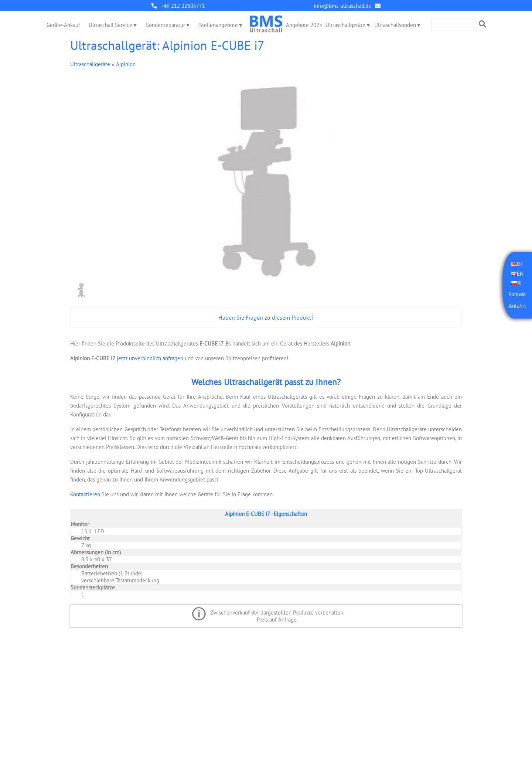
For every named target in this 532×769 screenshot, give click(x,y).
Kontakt (517, 294)
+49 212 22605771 (183, 6)
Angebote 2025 (304, 25)
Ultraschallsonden (395, 25)
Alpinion (126, 64)
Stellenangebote (219, 25)
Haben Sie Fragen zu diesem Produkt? (266, 317)
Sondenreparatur (166, 25)
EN (520, 274)
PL (520, 283)
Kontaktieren (85, 494)
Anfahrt (517, 306)
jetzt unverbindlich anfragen (149, 358)
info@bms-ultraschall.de (342, 6)
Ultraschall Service (110, 25)
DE (520, 264)
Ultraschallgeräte (345, 25)
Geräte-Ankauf (63, 25)
